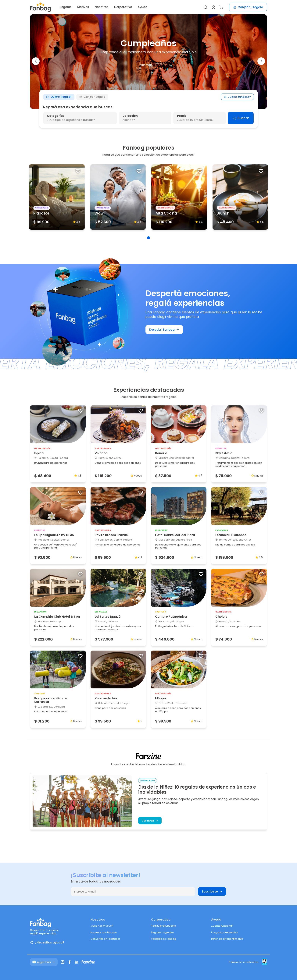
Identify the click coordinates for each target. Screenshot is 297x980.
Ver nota (150, 821)
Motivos (83, 7)
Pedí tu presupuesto (163, 926)
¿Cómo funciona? (237, 97)
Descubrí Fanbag (164, 330)
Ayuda (143, 7)
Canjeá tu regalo (248, 7)
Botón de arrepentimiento (227, 939)
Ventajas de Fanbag (163, 939)
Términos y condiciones (244, 962)
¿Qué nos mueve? (102, 926)
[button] (36, 61)
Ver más (149, 65)
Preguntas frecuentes (225, 932)
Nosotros (102, 7)
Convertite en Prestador (105, 939)
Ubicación (130, 116)
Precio (182, 116)
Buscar (241, 118)
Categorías (56, 116)
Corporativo (123, 7)
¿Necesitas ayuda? (47, 943)
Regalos (66, 7)
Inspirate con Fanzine (104, 932)
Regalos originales (163, 932)
